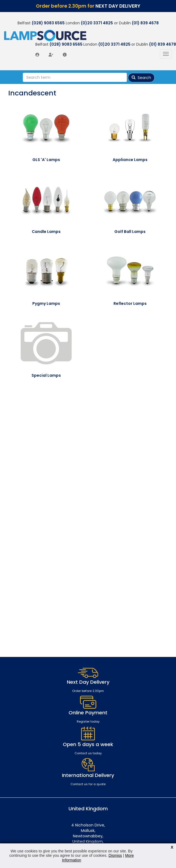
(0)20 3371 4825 (97, 23)
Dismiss (115, 855)
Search (141, 78)
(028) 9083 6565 (48, 23)
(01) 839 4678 (145, 23)
